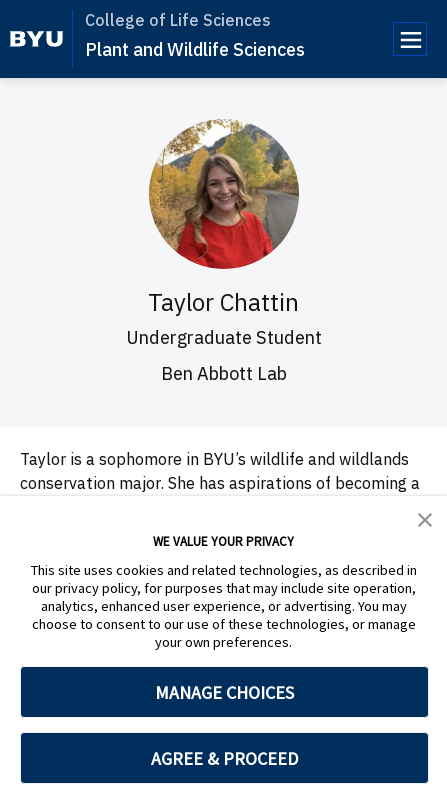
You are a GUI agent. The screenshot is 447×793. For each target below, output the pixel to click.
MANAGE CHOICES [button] (224, 692)
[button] (425, 518)
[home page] (36, 39)
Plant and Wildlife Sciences (195, 49)
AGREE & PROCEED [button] (224, 758)
